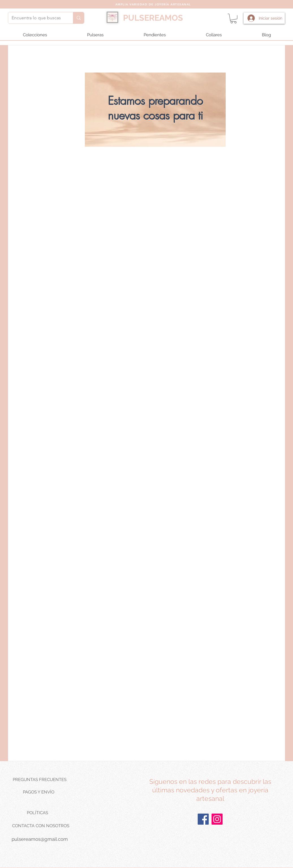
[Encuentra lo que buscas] (36, 18)
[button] (233, 18)
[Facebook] (203, 819)
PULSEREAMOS (153, 18)
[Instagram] (217, 819)
